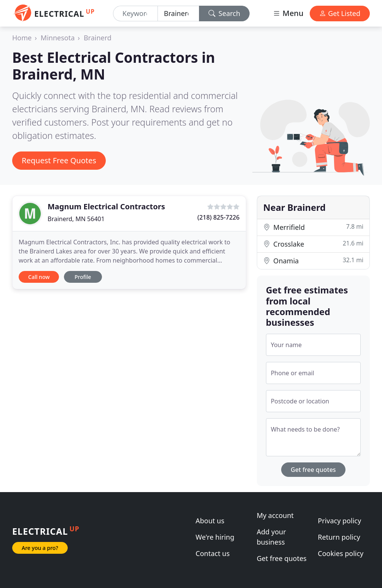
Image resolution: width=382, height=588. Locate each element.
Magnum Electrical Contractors (106, 206)
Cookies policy (341, 553)
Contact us (213, 553)
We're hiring (215, 537)
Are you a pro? (40, 548)
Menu (288, 13)
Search (224, 13)
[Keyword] (135, 14)
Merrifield (313, 227)
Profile (83, 277)
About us (210, 521)
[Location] (178, 14)
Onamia (313, 261)
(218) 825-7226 (219, 217)
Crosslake (313, 244)
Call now (39, 277)
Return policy (339, 537)
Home (22, 38)
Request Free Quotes (59, 160)
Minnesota (58, 38)
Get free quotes (313, 470)
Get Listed (340, 13)
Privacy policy (339, 521)
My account (275, 515)
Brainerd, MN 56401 (76, 219)
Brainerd (98, 38)
